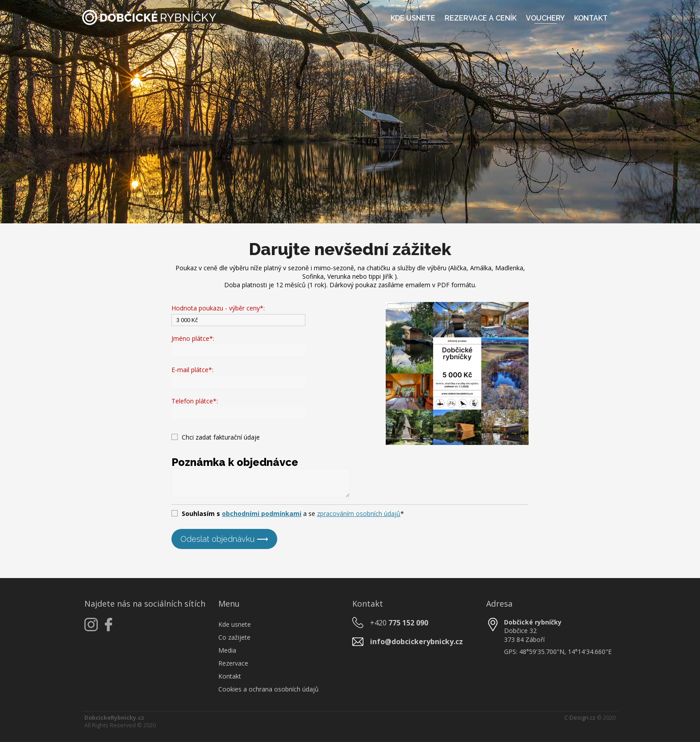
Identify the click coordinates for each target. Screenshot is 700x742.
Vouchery (545, 18)
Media (227, 650)
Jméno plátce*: (193, 338)
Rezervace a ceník (481, 18)
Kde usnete (413, 18)
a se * (293, 514)
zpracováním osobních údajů (359, 514)
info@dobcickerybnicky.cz (417, 641)
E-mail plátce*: (192, 370)
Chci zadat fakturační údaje (221, 437)
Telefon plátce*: (195, 401)
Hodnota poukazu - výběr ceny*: (218, 308)
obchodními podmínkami (262, 514)
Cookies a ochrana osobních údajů (269, 689)
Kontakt (591, 18)
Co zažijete (234, 637)
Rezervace (233, 663)
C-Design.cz (580, 718)
